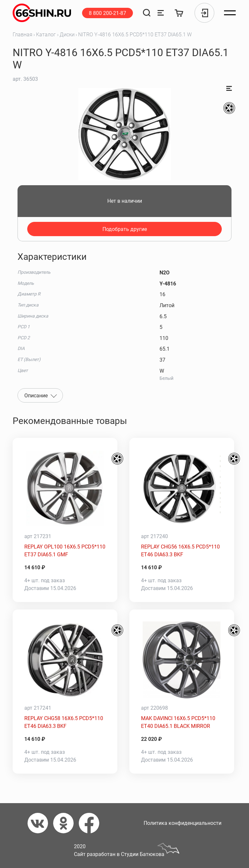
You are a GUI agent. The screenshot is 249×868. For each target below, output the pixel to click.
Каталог (46, 35)
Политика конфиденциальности (183, 823)
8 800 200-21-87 (107, 13)
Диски (67, 35)
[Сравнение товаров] (161, 13)
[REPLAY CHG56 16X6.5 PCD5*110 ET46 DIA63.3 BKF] (182, 488)
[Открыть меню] (230, 13)
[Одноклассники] (66, 823)
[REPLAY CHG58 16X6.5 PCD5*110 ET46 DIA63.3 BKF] (65, 660)
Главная (23, 35)
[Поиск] (147, 13)
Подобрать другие (125, 229)
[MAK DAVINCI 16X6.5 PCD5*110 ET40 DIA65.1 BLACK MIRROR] (182, 660)
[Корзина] (179, 13)
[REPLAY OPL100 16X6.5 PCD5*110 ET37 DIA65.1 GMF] (65, 488)
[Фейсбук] (92, 823)
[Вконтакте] (40, 823)
